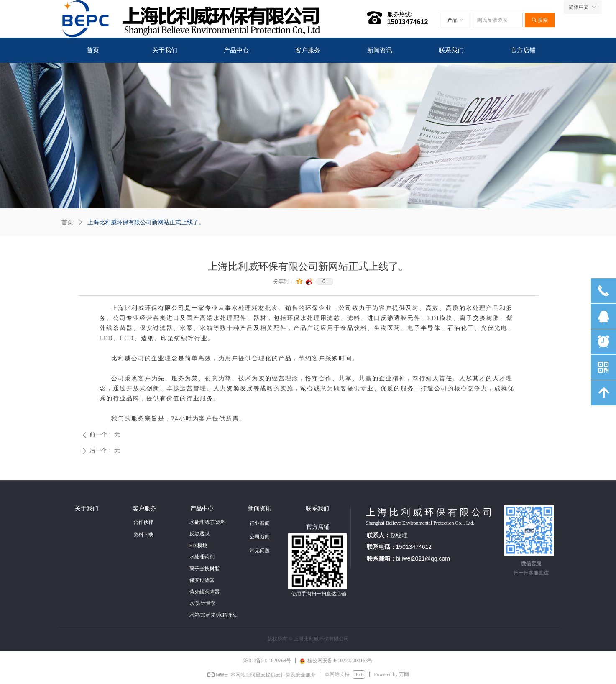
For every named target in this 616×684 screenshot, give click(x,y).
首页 (67, 222)
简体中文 (579, 7)
